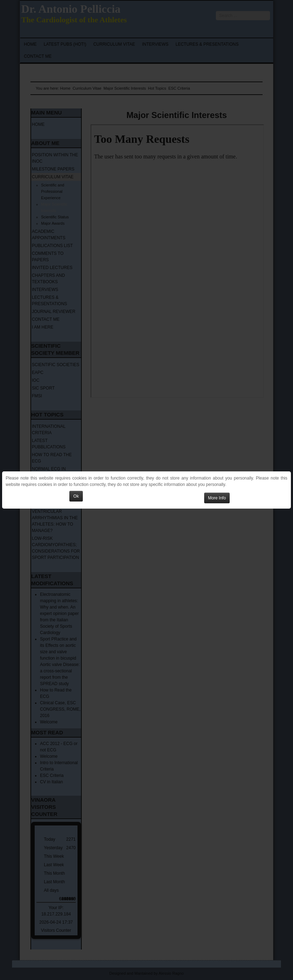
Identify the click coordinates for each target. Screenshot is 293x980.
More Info (217, 498)
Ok (76, 496)
